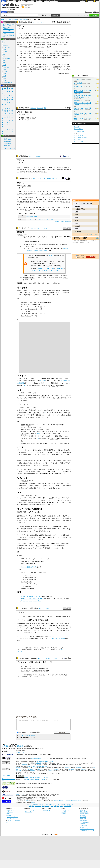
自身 (55, 197)
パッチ (23, 311)
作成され (58, 628)
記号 (3, 133)
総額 (62, 170)
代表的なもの (41, 200)
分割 (35, 172)
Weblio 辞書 (91, 1)
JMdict (27, 801)
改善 (51, 256)
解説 (47, 620)
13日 (66, 73)
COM (60, 431)
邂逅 (77, 218)
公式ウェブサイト (30, 630)
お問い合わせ (47, 810)
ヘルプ (97, 1)
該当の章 (43, 381)
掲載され (47, 630)
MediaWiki (47, 249)
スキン (46, 498)
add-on (23, 29)
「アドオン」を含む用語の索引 (26, 736)
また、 (58, 200)
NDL (39, 271)
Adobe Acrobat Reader (28, 588)
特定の (27, 36)
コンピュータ (7, 47)
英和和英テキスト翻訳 (26, 717)
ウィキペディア (24, 228)
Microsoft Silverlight (30, 577)
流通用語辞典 (23, 156)
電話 (48, 671)
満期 (44, 170)
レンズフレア (27, 628)
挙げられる (59, 51)
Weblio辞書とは (11, 810)
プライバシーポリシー (13, 817)
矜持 (77, 220)
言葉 (48, 33)
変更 (31, 624)
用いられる (60, 36)
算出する (44, 172)
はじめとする (52, 42)
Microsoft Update (45, 474)
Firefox (27, 38)
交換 (55, 67)
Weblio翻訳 (82, 815)
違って (40, 69)
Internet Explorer (22, 535)
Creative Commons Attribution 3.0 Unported (35, 780)
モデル (56, 626)
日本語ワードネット (21, 794)
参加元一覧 (96, 12)
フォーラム (40, 630)
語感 (25, 51)
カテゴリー (55, 179)
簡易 (43, 671)
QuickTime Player (41, 443)
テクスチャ (26, 626)
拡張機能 (53, 383)
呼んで (48, 47)
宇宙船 (51, 626)
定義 (77, 215)
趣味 (5, 69)
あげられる (52, 200)
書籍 (53, 269)
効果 (33, 628)
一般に (19, 197)
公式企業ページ (65, 810)
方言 (5, 80)
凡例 (45, 108)
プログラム (45, 36)
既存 (25, 53)
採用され (43, 167)
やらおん (78, 226)
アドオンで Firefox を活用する (31, 597)
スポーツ (6, 72)
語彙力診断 (7, 146)
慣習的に (35, 69)
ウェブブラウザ (43, 197)
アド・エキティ (78, 129)
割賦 (22, 669)
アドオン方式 (25, 666)
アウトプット (50, 219)
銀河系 (61, 626)
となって (55, 210)
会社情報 (64, 812)
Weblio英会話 (8, 141)
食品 (5, 76)
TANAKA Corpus (6, 776)
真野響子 (78, 206)
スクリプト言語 (54, 386)
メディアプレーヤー (27, 582)
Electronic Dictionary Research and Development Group (67, 801)
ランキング (43, 22)
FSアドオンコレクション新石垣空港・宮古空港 (83, 96)
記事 (31, 620)
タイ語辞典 (82, 824)
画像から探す (28, 812)
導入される (51, 208)
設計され (67, 208)
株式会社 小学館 (20, 752)
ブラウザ (61, 42)
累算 (33, 118)
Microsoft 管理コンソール (28, 429)
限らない (54, 44)
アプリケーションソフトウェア (47, 191)
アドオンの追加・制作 (80, 137)
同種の (31, 42)
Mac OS (23, 434)
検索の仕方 (10, 812)
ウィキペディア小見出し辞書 (28, 608)
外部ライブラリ (37, 518)
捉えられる (48, 69)
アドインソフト (26, 120)
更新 (68, 73)
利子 (63, 167)
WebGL (43, 546)
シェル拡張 (50, 431)
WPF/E (35, 216)
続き (30, 194)
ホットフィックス (41, 471)
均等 (27, 172)
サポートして (52, 624)
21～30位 (89, 203)
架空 (36, 628)
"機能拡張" (41, 269)
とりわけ (57, 33)
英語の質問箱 (8, 144)
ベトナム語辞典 (83, 826)
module (41, 67)
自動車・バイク (8, 52)
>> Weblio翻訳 (95, 238)
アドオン (20, 235)
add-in (29, 186)
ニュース (48, 269)
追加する (35, 36)
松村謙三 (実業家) (80, 209)
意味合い (30, 51)
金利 (42, 669)
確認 (77, 223)
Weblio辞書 (24, 765)
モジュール (34, 67)
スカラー (58, 269)
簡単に (28, 624)
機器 (29, 118)
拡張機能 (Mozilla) (30, 278)
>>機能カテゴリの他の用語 (63, 222)
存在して (33, 191)
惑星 (40, 628)
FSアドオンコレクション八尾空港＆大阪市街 (83, 91)
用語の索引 (47, 658)
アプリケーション (29, 208)
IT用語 (61, 33)
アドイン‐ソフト (79, 87)
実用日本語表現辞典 (25, 22)
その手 (27, 194)
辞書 (3, 1)
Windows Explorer (26, 431)
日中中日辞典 (31, 1)
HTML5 (37, 546)
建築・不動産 (7, 58)
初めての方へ (89, 12)
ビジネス (6, 43)
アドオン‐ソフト (79, 142)
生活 (5, 65)
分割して (31, 172)
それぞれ (25, 69)
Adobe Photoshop (24, 202)
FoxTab (76, 101)
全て (3, 41)
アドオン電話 (25, 671)
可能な (58, 67)
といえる (25, 71)
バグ (53, 469)
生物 (5, 74)
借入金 (56, 167)
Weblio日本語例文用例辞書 (28, 658)
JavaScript (29, 516)
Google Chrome (42, 42)
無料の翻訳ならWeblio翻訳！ (28, 6)
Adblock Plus (25, 559)
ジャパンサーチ (50, 271)
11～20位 (83, 203)
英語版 (38, 434)
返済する (24, 170)
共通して (22, 56)
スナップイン (25, 316)
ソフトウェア (31, 53)
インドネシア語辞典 (85, 822)
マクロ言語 (29, 393)
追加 (39, 38)
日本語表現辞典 (23, 19)
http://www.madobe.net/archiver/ (31, 601)
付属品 (23, 118)
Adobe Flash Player (30, 579)
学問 (5, 61)
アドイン (50, 51)
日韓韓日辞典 (39, 1)
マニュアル (23, 632)
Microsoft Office (25, 427)
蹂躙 (77, 229)
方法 (38, 167)
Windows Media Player (28, 443)
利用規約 (9, 815)
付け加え (67, 191)
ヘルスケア (6, 67)
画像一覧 (49, 179)
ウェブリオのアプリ (30, 810)
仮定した (55, 170)
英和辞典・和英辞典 (85, 814)
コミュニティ (63, 624)
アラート (43, 219)
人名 (5, 78)
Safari (36, 527)
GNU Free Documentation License (45, 762)
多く (25, 58)
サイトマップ (10, 819)
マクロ (23, 313)
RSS (57, 834)
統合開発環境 (30, 216)
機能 (30, 36)
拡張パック (24, 305)
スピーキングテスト (9, 148)
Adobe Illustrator (65, 200)
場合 (29, 71)
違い (22, 60)
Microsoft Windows (29, 474)
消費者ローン (29, 167)
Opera (23, 529)
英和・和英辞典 (22, 1)
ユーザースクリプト (28, 520)
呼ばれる (56, 194)
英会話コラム (8, 139)
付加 (35, 33)
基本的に (29, 33)
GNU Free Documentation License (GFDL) (38, 766)
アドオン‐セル (78, 139)
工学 (5, 56)
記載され (30, 632)
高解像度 (20, 626)
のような (31, 65)
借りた (50, 170)
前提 (59, 208)
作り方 (62, 630)
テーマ (59, 383)
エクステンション (39, 47)
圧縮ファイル (54, 439)
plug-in (25, 200)
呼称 (38, 44)
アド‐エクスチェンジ (80, 131)
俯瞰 (77, 212)
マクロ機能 (45, 396)
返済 (35, 167)
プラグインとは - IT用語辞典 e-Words (33, 599)
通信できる (38, 671)
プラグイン (24, 309)
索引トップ (36, 22)
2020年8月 (61, 73)
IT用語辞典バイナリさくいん (41, 758)
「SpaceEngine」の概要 (58, 638)
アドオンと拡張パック (80, 135)
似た (35, 51)
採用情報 (64, 814)
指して (61, 65)
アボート (39, 219)
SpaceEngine (23, 620)
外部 (45, 56)
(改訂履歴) (38, 763)
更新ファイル (52, 471)
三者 (34, 671)
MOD (66, 463)
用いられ (43, 44)
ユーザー (52, 197)
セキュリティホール (61, 469)
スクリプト (42, 313)
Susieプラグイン (26, 436)
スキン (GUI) (29, 495)
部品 (55, 65)
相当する (26, 47)
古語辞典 (47, 1)
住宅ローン (21, 167)
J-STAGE (34, 271)
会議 (45, 671)
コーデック (58, 443)
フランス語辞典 (83, 820)
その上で (31, 56)
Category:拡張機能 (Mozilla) (29, 567)
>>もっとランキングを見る (91, 234)
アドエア (76, 127)
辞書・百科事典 (13, 19)
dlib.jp (43, 271)
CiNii (63, 269)
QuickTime (28, 586)
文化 (5, 63)
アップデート (61, 471)
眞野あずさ (78, 232)
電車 (5, 50)
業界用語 (6, 45)
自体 (35, 208)
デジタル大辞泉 (24, 108)
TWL (57, 271)
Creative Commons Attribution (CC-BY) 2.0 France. (37, 777)
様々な (40, 624)
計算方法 (33, 170)
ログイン (82, 1)
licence (33, 802)
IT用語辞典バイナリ (25, 178)
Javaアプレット (29, 575)
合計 (67, 167)
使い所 (29, 69)
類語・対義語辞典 (12, 1)
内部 (38, 58)
